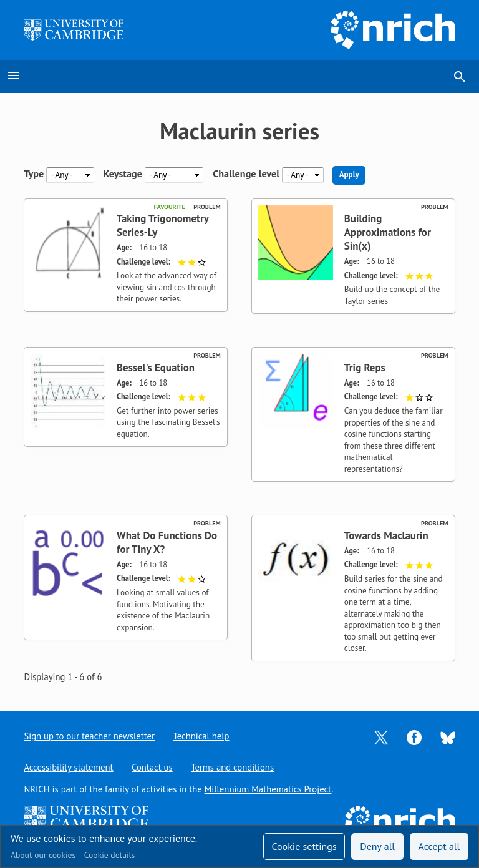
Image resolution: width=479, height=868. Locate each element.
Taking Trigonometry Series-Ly (162, 225)
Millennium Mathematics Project (268, 789)
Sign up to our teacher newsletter (89, 736)
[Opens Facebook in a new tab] (414, 737)
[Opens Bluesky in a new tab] (448, 737)
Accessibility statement (68, 767)
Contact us (152, 767)
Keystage (123, 175)
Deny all (377, 846)
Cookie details (109, 855)
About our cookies (43, 855)
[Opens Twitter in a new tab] (381, 737)
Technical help (201, 736)
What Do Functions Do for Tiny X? (167, 542)
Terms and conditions (233, 767)
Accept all (439, 846)
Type (34, 175)
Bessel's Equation (156, 368)
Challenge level (246, 175)
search (460, 77)
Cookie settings (304, 846)
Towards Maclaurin (386, 535)
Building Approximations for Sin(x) (388, 232)
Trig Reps (365, 368)
